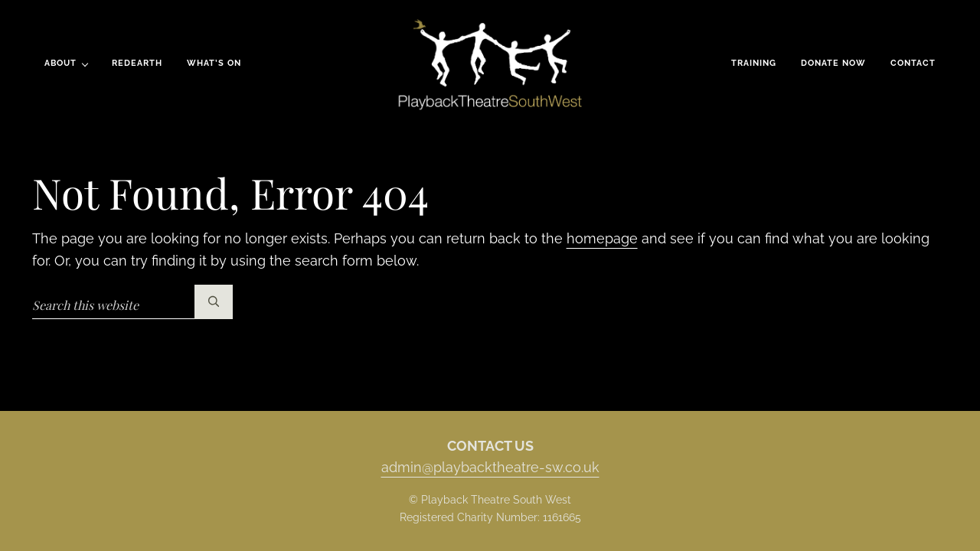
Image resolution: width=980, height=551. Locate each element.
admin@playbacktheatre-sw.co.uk (490, 467)
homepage (602, 238)
